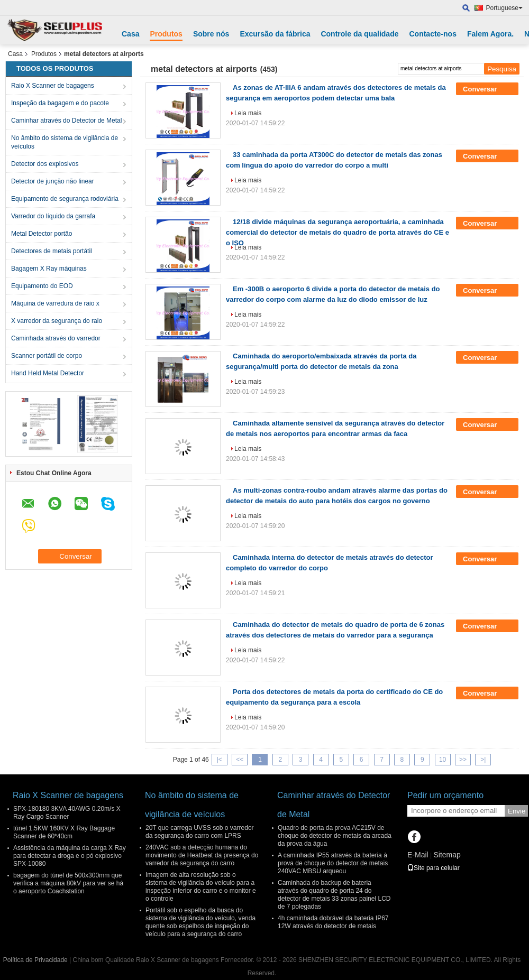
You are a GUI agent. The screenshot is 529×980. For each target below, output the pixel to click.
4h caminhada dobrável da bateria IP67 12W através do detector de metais (333, 922)
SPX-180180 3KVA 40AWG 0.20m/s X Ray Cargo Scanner (67, 813)
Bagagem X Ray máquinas (49, 269)
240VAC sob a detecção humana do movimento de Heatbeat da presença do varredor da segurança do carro (202, 855)
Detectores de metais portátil (52, 251)
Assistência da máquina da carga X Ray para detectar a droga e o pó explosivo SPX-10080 (70, 856)
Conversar (487, 89)
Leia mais (248, 113)
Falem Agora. (490, 34)
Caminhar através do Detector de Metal (66, 121)
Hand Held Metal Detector (48, 373)
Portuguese (504, 8)
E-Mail (418, 855)
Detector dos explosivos (45, 164)
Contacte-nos (432, 34)
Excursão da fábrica (275, 34)
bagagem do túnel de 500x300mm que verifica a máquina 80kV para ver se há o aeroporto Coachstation (68, 883)
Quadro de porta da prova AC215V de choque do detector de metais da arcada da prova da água (335, 836)
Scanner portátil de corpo (47, 356)
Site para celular (434, 868)
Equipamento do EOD (42, 286)
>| (483, 760)
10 (443, 760)
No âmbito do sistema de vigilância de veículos (65, 142)
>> (463, 760)
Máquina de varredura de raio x (55, 303)
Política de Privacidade (35, 960)
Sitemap (447, 855)
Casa (130, 34)
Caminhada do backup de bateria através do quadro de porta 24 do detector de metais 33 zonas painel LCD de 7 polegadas (334, 895)
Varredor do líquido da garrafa (53, 216)
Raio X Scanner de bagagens (53, 86)
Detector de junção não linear (53, 181)
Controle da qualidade (359, 34)
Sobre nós (211, 34)
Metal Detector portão (42, 234)
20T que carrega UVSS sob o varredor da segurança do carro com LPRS (200, 832)
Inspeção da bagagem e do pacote (60, 103)
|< (220, 760)
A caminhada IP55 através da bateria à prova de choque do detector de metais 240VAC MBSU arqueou (333, 863)
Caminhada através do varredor (56, 338)
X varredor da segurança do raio (57, 321)
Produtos (166, 34)
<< (240, 760)
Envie (517, 811)
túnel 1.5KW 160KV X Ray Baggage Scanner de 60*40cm (64, 832)
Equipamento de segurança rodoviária (65, 199)
